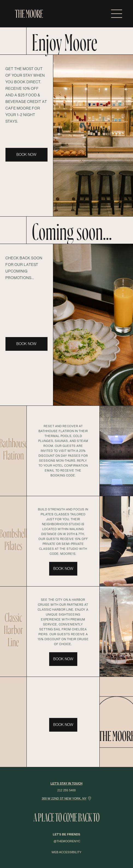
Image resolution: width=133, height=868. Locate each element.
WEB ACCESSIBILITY (66, 852)
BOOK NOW (26, 155)
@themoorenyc (67, 841)
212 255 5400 (66, 790)
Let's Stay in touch (66, 783)
